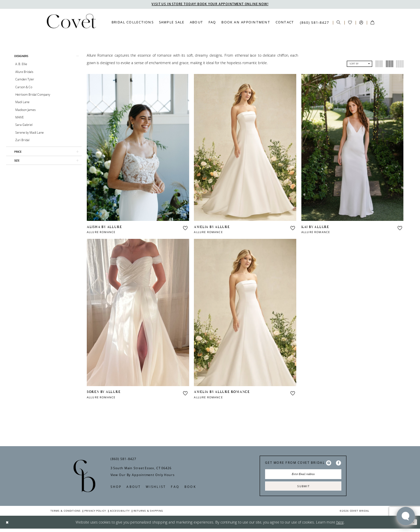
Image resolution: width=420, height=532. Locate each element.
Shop (116, 488)
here (340, 525)
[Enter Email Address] (303, 476)
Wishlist (156, 488)
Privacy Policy (95, 514)
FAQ (175, 488)
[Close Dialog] (8, 526)
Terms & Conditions (66, 514)
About (134, 488)
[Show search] (338, 23)
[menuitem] (133, 23)
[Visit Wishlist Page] (350, 23)
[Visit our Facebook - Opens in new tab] (338, 464)
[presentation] (138, 148)
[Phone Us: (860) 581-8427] (315, 23)
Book (190, 488)
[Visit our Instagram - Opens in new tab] (329, 464)
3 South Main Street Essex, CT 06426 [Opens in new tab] (141, 469)
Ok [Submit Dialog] (411, 525)
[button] (361, 23)
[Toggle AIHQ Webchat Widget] (406, 516)
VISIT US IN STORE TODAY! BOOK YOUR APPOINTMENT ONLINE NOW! (210, 4)
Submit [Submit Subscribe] (303, 489)
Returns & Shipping (148, 514)
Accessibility (120, 514)
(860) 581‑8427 (124, 460)
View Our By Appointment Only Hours (143, 476)
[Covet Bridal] (71, 23)
